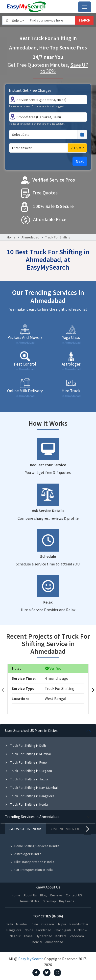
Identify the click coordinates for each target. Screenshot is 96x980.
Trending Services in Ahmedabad (32, 817)
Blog (43, 895)
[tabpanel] (48, 767)
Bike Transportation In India (32, 862)
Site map (49, 901)
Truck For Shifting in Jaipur (27, 779)
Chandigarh (63, 930)
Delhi (9, 924)
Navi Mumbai (79, 924)
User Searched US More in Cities (31, 730)
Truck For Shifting (58, 237)
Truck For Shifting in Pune (26, 762)
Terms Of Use (30, 901)
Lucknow (81, 930)
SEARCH (84, 20)
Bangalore (14, 930)
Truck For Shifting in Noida (26, 804)
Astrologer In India (26, 854)
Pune (34, 924)
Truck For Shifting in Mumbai (28, 754)
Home (11, 237)
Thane (28, 936)
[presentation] (3, 690)
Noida (29, 930)
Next (80, 161)
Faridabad (44, 930)
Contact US (74, 895)
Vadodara (77, 936)
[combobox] (15, 20)
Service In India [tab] (25, 829)
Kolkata (61, 936)
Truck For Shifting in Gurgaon (28, 771)
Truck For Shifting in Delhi (26, 746)
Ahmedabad (30, 237)
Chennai (36, 942)
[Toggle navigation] (85, 7)
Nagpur (15, 936)
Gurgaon (48, 924)
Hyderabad (44, 936)
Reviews (56, 895)
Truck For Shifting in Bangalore (30, 796)
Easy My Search (31, 959)
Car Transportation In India (31, 870)
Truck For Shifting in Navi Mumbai (31, 788)
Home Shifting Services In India (35, 846)
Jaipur (62, 924)
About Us (30, 895)
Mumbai (22, 924)
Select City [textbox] (20, 21)
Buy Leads (67, 901)
